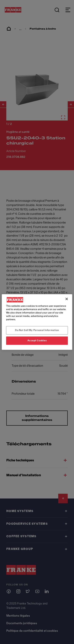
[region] (37, 322)
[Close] (67, 299)
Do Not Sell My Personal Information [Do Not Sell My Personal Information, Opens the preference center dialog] (37, 330)
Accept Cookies (37, 340)
